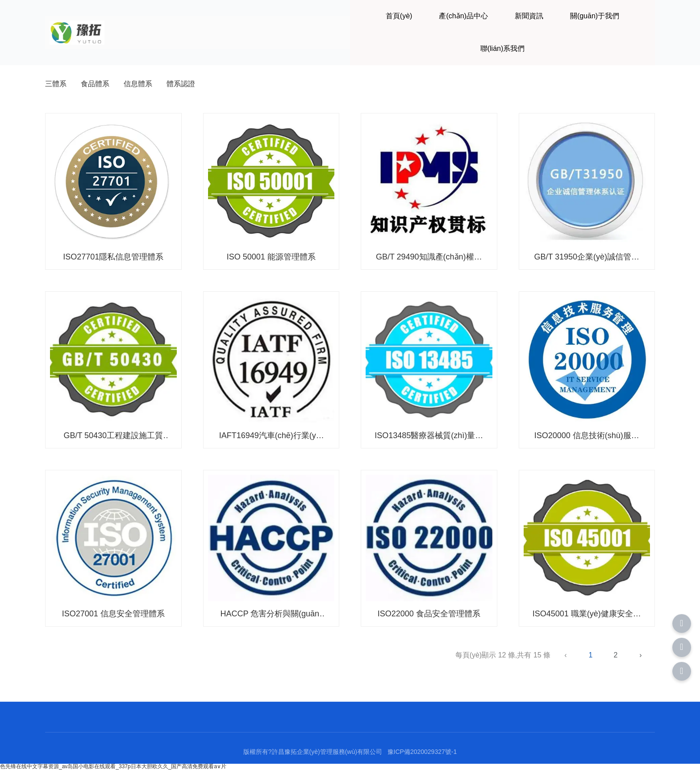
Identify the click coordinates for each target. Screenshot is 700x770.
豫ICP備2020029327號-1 (422, 752)
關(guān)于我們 (595, 16)
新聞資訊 (529, 16)
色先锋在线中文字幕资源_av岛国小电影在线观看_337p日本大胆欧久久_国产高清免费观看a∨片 (113, 766)
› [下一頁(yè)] (640, 655)
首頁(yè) (399, 16)
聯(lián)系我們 (503, 48)
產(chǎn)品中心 (463, 16)
